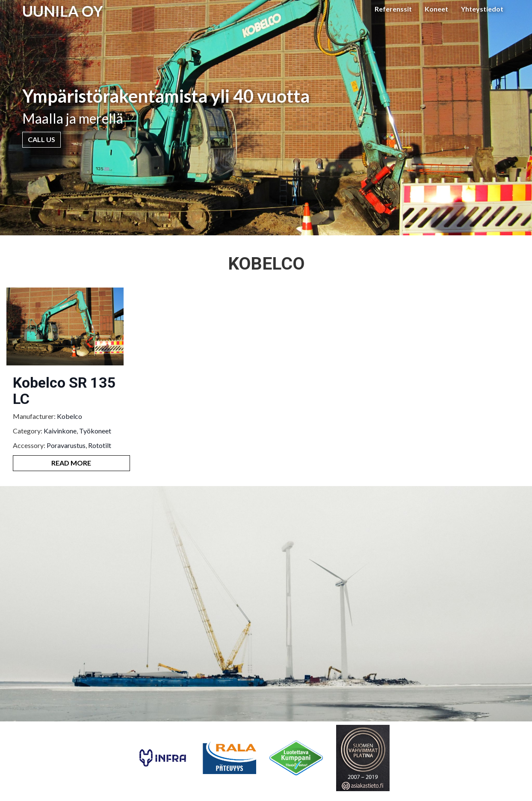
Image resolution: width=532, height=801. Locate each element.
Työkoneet (95, 431)
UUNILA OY (63, 11)
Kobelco (69, 416)
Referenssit (393, 9)
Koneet (436, 9)
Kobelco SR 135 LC (64, 390)
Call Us (41, 139)
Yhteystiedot (482, 9)
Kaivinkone (60, 431)
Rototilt (100, 445)
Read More (71, 463)
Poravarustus (66, 445)
